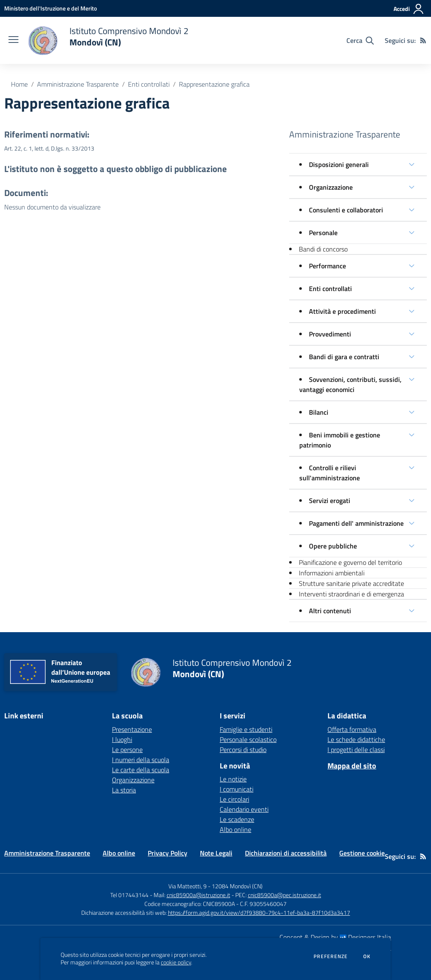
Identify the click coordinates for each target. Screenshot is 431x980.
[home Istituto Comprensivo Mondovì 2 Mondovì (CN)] (108, 40)
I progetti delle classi (356, 750)
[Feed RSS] (423, 40)
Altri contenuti (330, 611)
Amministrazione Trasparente (78, 84)
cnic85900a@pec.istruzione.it (285, 895)
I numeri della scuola (141, 760)
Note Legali (216, 853)
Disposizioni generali (339, 164)
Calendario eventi (244, 809)
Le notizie (233, 779)
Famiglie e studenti (246, 729)
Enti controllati (149, 84)
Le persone (127, 750)
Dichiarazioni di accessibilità (286, 853)
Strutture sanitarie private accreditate (351, 583)
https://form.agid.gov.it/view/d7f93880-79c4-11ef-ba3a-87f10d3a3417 (259, 912)
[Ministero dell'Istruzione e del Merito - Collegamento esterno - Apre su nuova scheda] (51, 8)
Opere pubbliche (333, 546)
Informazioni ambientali (332, 573)
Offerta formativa (352, 729)
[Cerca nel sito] (360, 40)
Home (19, 84)
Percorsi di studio (243, 750)
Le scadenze (237, 819)
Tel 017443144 (129, 895)
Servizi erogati (330, 501)
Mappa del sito (352, 766)
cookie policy (176, 962)
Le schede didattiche (356, 739)
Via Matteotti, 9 (188, 886)
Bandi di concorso (323, 249)
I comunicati (237, 789)
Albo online (235, 829)
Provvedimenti (330, 334)
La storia (124, 790)
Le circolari (234, 799)
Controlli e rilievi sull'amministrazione (330, 473)
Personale (323, 233)
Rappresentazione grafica (214, 84)
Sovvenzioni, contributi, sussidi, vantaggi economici (350, 384)
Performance (327, 266)
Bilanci (319, 412)
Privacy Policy (168, 853)
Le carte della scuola (141, 770)
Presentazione (132, 729)
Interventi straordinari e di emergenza (351, 594)
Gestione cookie (362, 853)
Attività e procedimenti (342, 311)
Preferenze (331, 956)
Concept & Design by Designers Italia (335, 937)
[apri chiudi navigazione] (13, 40)
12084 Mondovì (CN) (237, 886)
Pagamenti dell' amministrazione (356, 523)
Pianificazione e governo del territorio (350, 562)
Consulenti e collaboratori (346, 210)
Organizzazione (331, 187)
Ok (367, 956)
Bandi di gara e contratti (344, 357)
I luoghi (122, 739)
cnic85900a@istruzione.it (198, 895)
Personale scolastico (248, 739)
